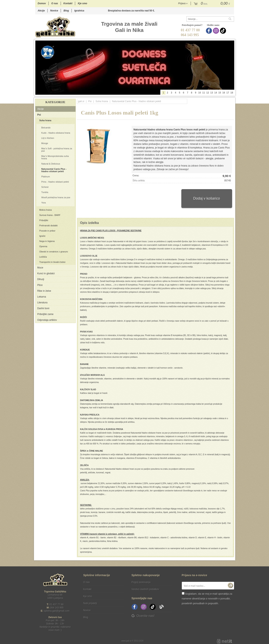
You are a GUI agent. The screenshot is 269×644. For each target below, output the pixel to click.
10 (200, 93)
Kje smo (82, 3)
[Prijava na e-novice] (230, 586)
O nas (55, 3)
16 (224, 93)
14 (216, 93)
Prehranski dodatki (49, 226)
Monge (45, 143)
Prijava (183, 3)
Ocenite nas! (143, 616)
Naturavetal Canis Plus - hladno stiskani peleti (54, 170)
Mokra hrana (46, 210)
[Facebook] (209, 31)
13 (212, 93)
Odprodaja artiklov (47, 320)
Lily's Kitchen (48, 138)
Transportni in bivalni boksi (52, 262)
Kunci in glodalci (46, 273)
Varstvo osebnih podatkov (145, 589)
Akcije (41, 11)
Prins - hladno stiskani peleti (55, 182)
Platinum (46, 177)
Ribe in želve (44, 291)
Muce (40, 268)
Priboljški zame (46, 314)
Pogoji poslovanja (141, 582)
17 (228, 93)
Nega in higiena (47, 241)
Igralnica (79, 11)
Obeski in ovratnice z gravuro (54, 252)
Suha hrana (45, 120)
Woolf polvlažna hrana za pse (56, 197)
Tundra (45, 192)
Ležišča (43, 257)
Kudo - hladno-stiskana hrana (56, 133)
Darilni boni (43, 308)
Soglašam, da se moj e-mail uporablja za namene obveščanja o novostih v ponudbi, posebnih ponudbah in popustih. (207, 599)
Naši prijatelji (90, 603)
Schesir (45, 187)
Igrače (42, 236)
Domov (42, 3)
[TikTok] (223, 31)
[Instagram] (216, 31)
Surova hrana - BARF (50, 215)
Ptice (40, 285)
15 (220, 93)
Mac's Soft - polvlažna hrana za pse (57, 150)
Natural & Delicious (51, 164)
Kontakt (68, 3)
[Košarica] (212, 4)
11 (204, 93)
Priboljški (44, 220)
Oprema (43, 246)
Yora (44, 203)
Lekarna (42, 297)
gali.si (81, 101)
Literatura (42, 303)
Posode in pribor (47, 231)
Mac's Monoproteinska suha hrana (55, 157)
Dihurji (41, 279)
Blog (66, 11)
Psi (39, 115)
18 (232, 93)
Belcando (46, 128)
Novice (54, 11)
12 (208, 93)
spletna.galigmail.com (57, 611)
